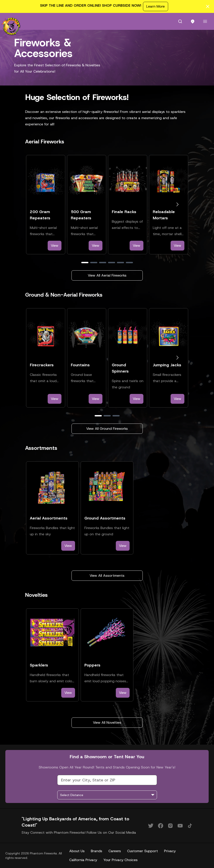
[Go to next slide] (177, 205)
